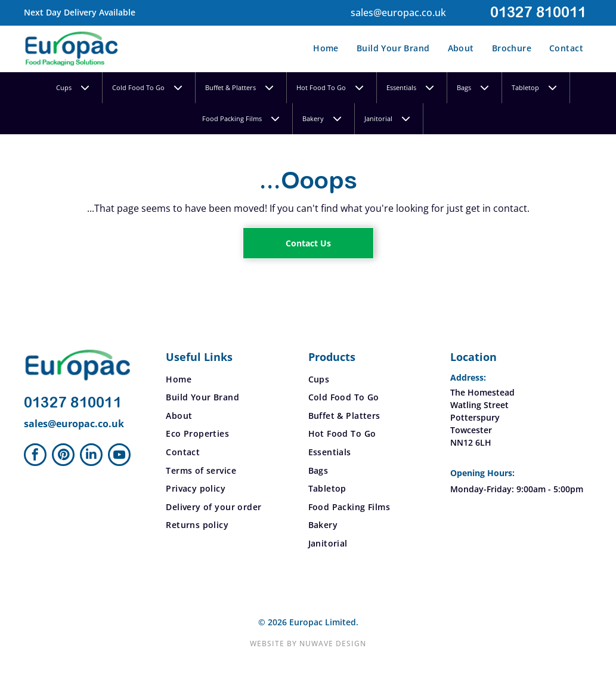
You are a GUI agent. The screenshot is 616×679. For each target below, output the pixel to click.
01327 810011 (538, 13)
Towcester (471, 430)
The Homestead (482, 392)
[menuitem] (326, 48)
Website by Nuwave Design (308, 643)
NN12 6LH (471, 442)
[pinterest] (63, 456)
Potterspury (475, 417)
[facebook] (35, 456)
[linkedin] (91, 456)
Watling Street (479, 405)
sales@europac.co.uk (398, 13)
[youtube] (119, 456)
